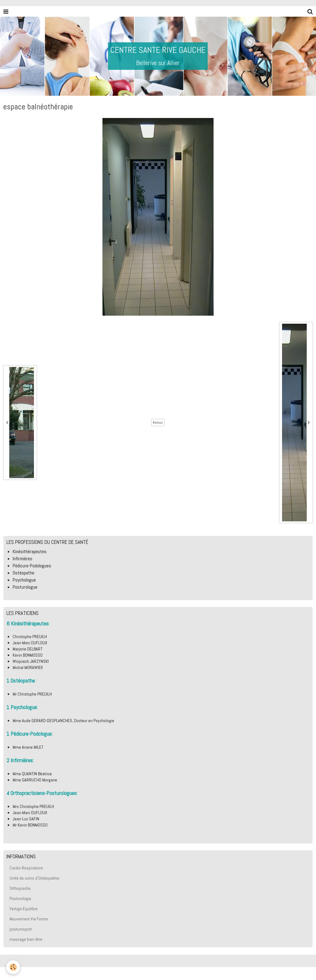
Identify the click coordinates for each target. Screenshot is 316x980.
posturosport (21, 929)
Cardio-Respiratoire (26, 868)
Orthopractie (20, 888)
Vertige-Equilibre (24, 909)
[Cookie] (13, 967)
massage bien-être (26, 939)
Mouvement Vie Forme (29, 919)
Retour (158, 423)
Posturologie (20, 898)
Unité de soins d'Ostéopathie (34, 878)
